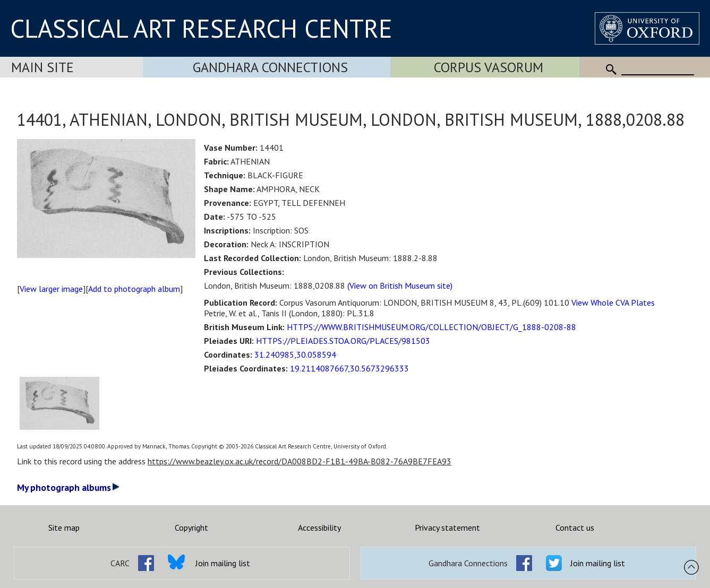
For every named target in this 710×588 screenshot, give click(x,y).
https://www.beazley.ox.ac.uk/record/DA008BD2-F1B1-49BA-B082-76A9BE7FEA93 (300, 461)
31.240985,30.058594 (295, 354)
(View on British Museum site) (400, 286)
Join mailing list (223, 563)
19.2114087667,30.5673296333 (349, 368)
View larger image (51, 289)
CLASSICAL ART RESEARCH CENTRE (201, 28)
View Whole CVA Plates (613, 302)
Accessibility (319, 528)
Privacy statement (447, 528)
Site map (64, 528)
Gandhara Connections (270, 67)
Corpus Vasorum (489, 67)
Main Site (42, 67)
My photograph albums (68, 487)
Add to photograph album (134, 289)
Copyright (191, 528)
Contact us (575, 528)
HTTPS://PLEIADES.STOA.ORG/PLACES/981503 (343, 341)
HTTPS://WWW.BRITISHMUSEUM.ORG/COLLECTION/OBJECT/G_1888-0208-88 (431, 327)
